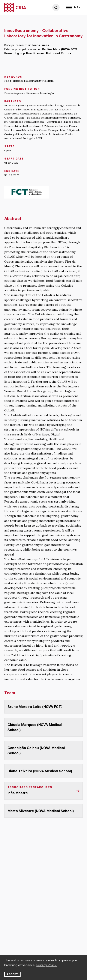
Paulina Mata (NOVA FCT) (60, 49)
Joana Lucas (40, 45)
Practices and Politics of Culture (49, 53)
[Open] (74, 8)
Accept (12, 974)
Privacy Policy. (47, 965)
